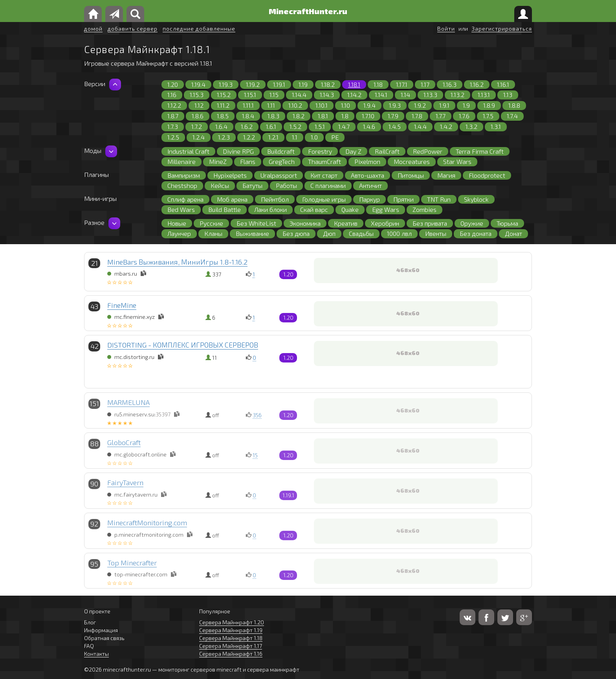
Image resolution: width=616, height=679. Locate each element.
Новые (177, 223)
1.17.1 (402, 84)
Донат (513, 233)
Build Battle (225, 209)
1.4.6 (369, 126)
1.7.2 (197, 126)
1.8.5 (223, 116)
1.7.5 (488, 116)
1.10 (346, 105)
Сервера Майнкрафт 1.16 (231, 654)
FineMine (122, 305)
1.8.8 (514, 105)
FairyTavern (125, 482)
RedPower (428, 151)
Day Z (353, 151)
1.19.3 (226, 84)
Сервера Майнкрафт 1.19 (231, 630)
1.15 (274, 95)
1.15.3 (197, 95)
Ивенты (436, 233)
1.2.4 (199, 137)
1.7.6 (464, 116)
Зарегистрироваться (502, 29)
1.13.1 (484, 95)
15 (255, 455)
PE (335, 137)
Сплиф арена (185, 199)
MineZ (218, 161)
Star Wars (457, 161)
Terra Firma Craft (480, 151)
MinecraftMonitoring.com (147, 523)
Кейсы (220, 185)
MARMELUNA (128, 402)
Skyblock (476, 199)
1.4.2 (446, 126)
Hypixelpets (230, 175)
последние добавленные (199, 29)
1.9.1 (444, 105)
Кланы (213, 233)
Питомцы (411, 175)
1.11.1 (248, 105)
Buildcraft (281, 151)
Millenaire (181, 161)
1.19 (303, 84)
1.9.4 (369, 105)
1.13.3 (430, 95)
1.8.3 (273, 116)
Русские (211, 223)
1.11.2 (223, 105)
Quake (350, 209)
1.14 (405, 95)
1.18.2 (328, 84)
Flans (248, 161)
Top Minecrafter (132, 563)
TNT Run (439, 199)
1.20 (173, 84)
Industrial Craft (188, 151)
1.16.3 (450, 84)
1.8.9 (489, 105)
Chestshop (182, 185)
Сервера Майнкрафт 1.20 (232, 622)
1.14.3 (327, 95)
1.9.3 (395, 105)
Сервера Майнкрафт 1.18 (231, 638)
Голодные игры (324, 199)
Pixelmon (367, 161)
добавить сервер (133, 29)
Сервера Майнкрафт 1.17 (231, 646)
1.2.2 (249, 137)
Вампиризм (184, 175)
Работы (286, 185)
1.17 (425, 84)
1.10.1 (322, 105)
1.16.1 (503, 84)
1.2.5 (173, 137)
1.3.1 (496, 126)
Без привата (430, 223)
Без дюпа (296, 233)
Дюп (329, 233)
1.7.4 (512, 116)
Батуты (252, 185)
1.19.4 (198, 84)
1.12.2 (174, 105)
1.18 (378, 84)
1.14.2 (354, 95)
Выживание (252, 233)
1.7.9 (393, 116)
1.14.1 (381, 95)
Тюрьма (507, 223)
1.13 (508, 95)
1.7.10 (368, 116)
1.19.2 (253, 84)
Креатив (346, 223)
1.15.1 (250, 95)
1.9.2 (420, 105)
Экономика (305, 223)
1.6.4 (221, 126)
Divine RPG (238, 151)
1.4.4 (420, 126)
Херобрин (385, 223)
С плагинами (328, 185)
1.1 (295, 137)
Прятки (403, 199)
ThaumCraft (324, 161)
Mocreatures (412, 161)
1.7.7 (441, 116)
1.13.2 (457, 95)
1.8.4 (248, 116)
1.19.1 (279, 84)
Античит (370, 185)
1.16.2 (477, 84)
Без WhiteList (256, 223)
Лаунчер (179, 233)
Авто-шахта (368, 175)
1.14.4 (299, 95)
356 (257, 415)
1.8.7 (173, 116)
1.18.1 (354, 84)
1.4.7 (344, 126)
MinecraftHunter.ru (308, 11)
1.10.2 (295, 105)
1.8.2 (299, 116)
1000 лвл (399, 233)
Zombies (424, 209)
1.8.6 (198, 116)
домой (93, 29)
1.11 (271, 105)
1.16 (172, 95)
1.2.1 (273, 137)
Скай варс (314, 209)
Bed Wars (181, 209)
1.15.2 (224, 95)
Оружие (472, 223)
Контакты (96, 654)
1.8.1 (323, 116)
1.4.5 (395, 126)
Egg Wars (386, 209)
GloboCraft (124, 442)
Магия (446, 175)
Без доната (476, 233)
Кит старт (324, 175)
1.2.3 (224, 137)
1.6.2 (247, 126)
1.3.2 (471, 126)
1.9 (466, 105)
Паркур (369, 199)
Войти (446, 29)
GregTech (282, 161)
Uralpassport (279, 175)
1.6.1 (271, 126)
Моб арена (232, 199)
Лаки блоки (270, 209)
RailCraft (387, 151)
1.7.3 (173, 126)
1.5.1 (320, 126)
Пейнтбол (275, 199)
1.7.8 (417, 116)
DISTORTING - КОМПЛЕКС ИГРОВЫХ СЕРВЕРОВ (183, 345)
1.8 (345, 116)
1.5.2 (295, 126)
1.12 (199, 105)
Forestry (320, 151)
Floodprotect (487, 175)
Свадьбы (361, 233)
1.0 (314, 137)
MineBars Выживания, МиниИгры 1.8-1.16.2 (177, 262)
